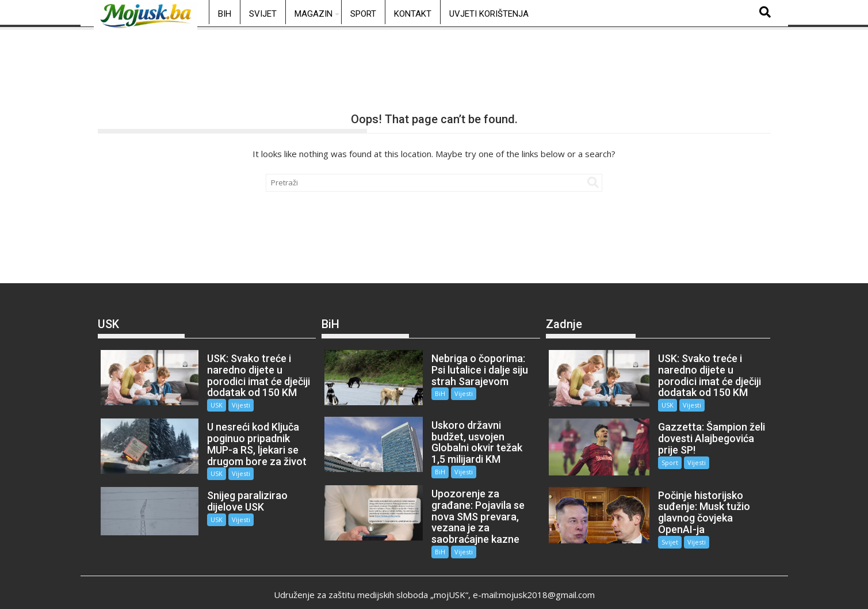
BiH (225, 14)
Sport (363, 14)
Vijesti (235, 405)
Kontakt (413, 14)
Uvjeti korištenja (489, 14)
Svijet (263, 14)
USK (210, 405)
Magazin (313, 14)
